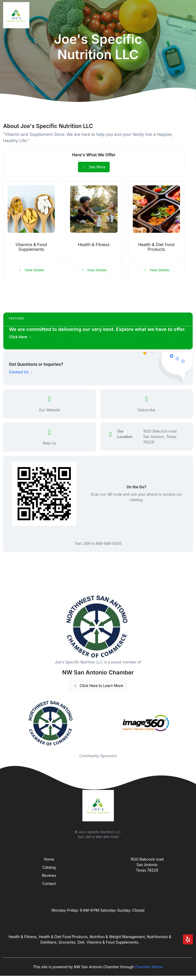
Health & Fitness (94, 245)
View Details (31, 270)
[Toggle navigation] (188, 15)
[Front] (17, 15)
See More (94, 167)
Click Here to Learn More (98, 686)
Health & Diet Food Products (157, 247)
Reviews (49, 875)
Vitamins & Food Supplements (31, 247)
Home (49, 859)
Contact (49, 884)
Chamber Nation (149, 967)
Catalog (49, 867)
